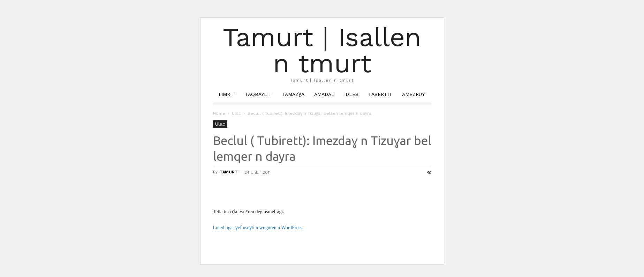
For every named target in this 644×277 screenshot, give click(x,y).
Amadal (324, 94)
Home (219, 113)
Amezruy (413, 94)
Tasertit (380, 94)
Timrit (226, 94)
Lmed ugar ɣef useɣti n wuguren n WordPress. (258, 228)
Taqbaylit (258, 94)
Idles (351, 94)
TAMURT (229, 172)
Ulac (236, 113)
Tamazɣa (293, 94)
